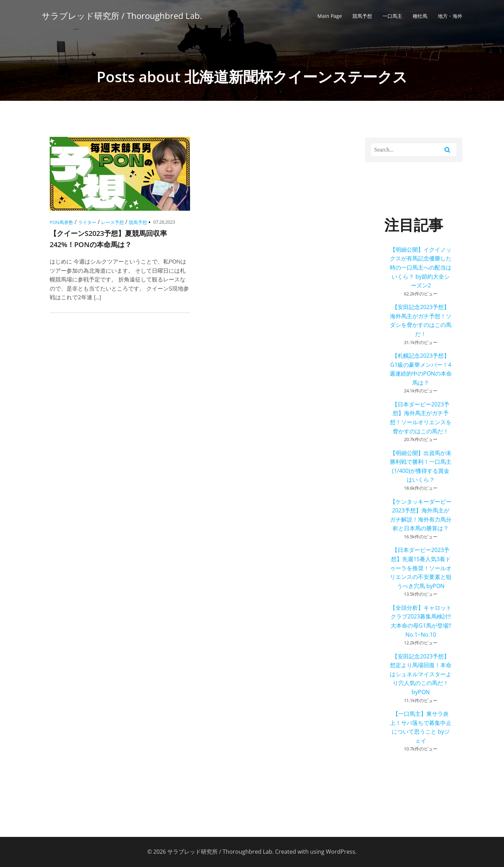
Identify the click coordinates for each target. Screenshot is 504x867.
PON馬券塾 (61, 222)
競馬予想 (362, 16)
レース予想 (113, 222)
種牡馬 (420, 16)
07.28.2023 (164, 222)
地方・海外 (450, 16)
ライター (87, 222)
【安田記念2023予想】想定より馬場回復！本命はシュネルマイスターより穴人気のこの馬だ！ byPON (421, 674)
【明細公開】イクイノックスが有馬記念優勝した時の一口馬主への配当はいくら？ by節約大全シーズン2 (421, 267)
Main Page (330, 16)
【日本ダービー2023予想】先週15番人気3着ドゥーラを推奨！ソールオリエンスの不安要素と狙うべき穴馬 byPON (421, 568)
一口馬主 (392, 16)
